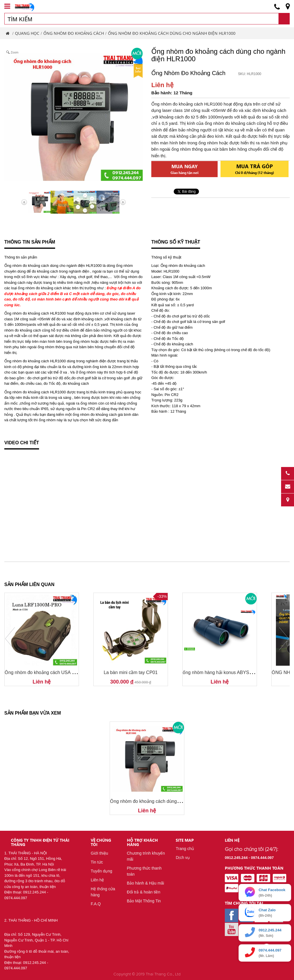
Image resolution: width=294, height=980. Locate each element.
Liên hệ (97, 880)
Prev (10, 639)
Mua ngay (184, 169)
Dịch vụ (183, 857)
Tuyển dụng (101, 871)
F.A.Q (96, 904)
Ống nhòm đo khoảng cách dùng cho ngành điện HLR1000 (170, 801)
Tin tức (97, 862)
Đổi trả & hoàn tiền (144, 892)
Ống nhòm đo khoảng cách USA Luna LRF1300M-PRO (61, 672)
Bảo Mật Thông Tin (144, 901)
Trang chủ (185, 849)
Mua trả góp (255, 169)
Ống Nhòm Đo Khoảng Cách (74, 33)
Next (284, 639)
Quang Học (27, 33)
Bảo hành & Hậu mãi (146, 883)
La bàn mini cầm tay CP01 (131, 672)
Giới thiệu (99, 853)
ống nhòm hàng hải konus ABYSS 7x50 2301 (229, 672)
